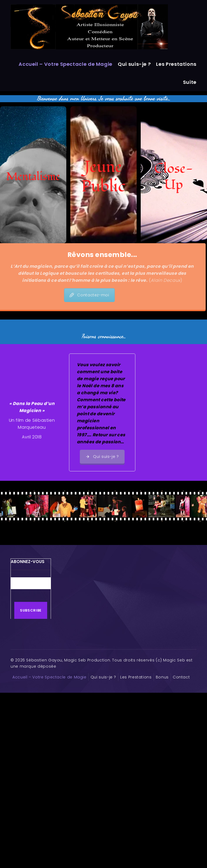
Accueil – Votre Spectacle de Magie (65, 64)
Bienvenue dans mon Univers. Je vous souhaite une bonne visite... (104, 99)
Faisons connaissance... (104, 337)
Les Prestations (176, 64)
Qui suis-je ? (134, 64)
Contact (181, 677)
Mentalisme (33, 177)
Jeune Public (103, 177)
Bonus (162, 677)
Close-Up (174, 177)
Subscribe (31, 610)
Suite (190, 82)
